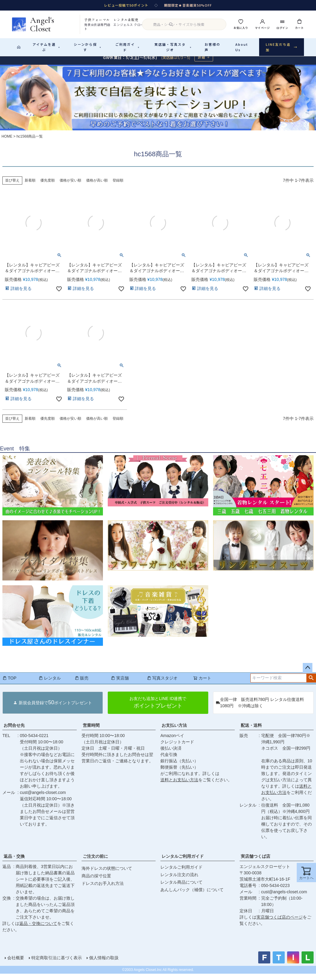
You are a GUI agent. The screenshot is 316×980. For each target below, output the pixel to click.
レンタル (50, 684)
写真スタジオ (162, 684)
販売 (82, 684)
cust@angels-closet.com (43, 799)
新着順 (30, 187)
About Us (242, 47)
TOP (9, 684)
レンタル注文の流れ (179, 881)
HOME (7, 143)
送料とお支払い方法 (179, 786)
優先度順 (48, 187)
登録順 (118, 187)
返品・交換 (14, 863)
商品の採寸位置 (96, 882)
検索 (311, 684)
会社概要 (16, 964)
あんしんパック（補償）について (192, 896)
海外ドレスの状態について (107, 875)
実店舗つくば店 (256, 863)
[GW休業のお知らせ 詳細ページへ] (158, 64)
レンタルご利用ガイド (183, 863)
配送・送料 (251, 732)
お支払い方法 (174, 732)
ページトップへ (308, 674)
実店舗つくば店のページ (280, 923)
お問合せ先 (14, 732)
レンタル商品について (181, 888)
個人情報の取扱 (104, 964)
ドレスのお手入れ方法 (103, 890)
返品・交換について (38, 930)
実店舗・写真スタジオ (173, 47)
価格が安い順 (70, 187)
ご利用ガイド (127, 47)
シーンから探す (88, 47)
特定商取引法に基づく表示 (57, 964)
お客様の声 (212, 47)
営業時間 (91, 732)
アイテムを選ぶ (46, 47)
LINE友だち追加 (282, 47)
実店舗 (120, 684)
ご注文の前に (95, 863)
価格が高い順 (97, 187)
